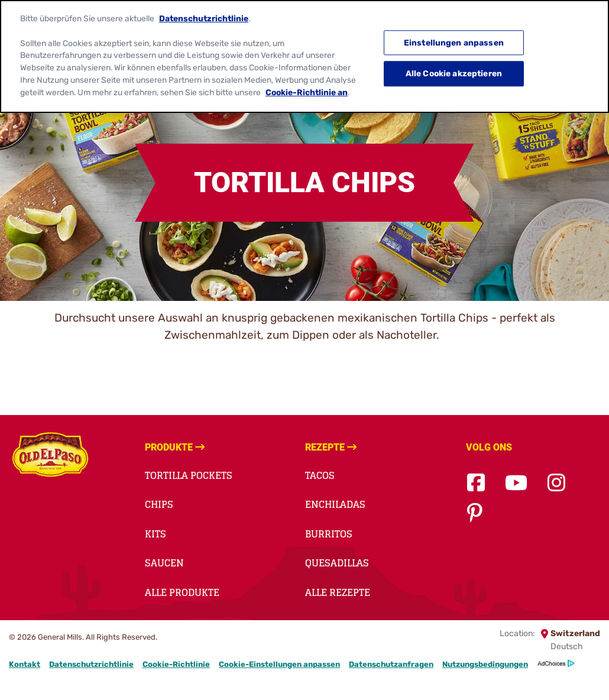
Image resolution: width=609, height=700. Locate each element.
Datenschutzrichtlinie (91, 664)
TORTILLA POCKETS (189, 475)
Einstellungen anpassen (454, 37)
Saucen (164, 563)
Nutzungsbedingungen (485, 664)
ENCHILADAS (335, 504)
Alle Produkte (182, 592)
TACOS (320, 475)
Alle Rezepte (338, 592)
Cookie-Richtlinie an (307, 86)
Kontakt (25, 664)
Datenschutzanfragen (391, 664)
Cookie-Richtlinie (176, 664)
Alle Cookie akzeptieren (454, 67)
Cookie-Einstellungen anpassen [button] (279, 664)
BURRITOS (329, 534)
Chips (159, 504)
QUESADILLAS (337, 563)
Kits (156, 534)
